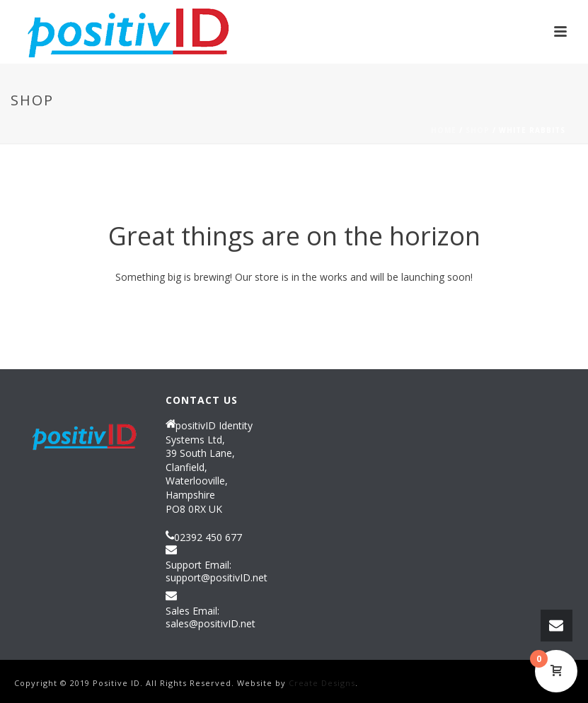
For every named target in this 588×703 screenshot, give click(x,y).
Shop (478, 130)
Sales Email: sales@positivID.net (211, 617)
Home (444, 130)
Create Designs (322, 683)
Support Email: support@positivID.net (217, 571)
